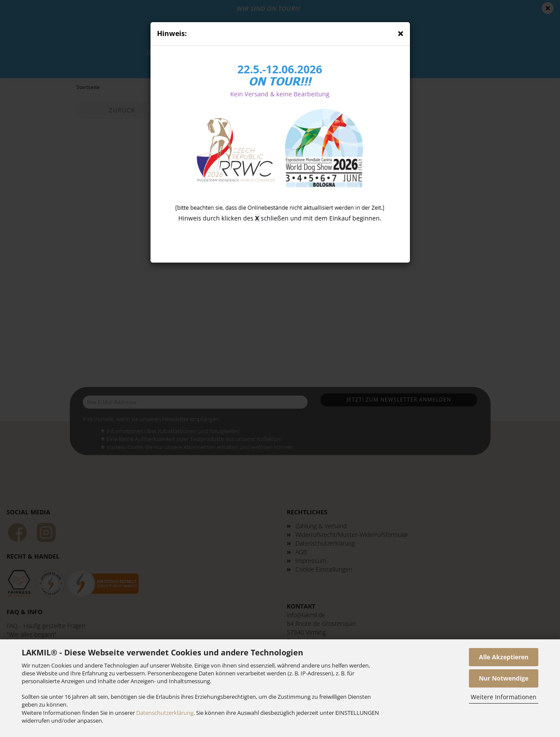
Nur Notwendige (504, 678)
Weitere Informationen (504, 697)
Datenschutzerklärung (165, 713)
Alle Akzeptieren (504, 657)
